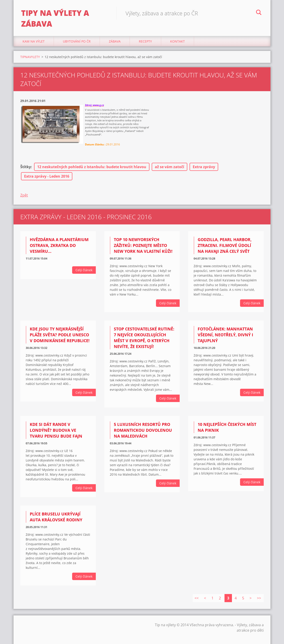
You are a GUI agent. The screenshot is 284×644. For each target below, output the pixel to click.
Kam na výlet (34, 45)
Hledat (259, 13)
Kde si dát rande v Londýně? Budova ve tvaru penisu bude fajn (56, 434)
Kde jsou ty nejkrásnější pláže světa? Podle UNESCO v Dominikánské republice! (60, 339)
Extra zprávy (204, 170)
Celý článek (84, 274)
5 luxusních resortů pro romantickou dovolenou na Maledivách (143, 434)
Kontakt (177, 45)
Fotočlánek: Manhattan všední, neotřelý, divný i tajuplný (225, 339)
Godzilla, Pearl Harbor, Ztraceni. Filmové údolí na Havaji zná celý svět (225, 249)
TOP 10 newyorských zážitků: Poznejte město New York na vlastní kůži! (143, 249)
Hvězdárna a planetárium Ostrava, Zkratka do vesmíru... (59, 249)
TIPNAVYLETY (30, 60)
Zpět (24, 199)
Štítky (26, 170)
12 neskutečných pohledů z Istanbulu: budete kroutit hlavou (92, 170)
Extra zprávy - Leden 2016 (47, 180)
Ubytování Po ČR (77, 45)
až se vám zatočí (169, 170)
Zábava (115, 45)
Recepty (145, 45)
